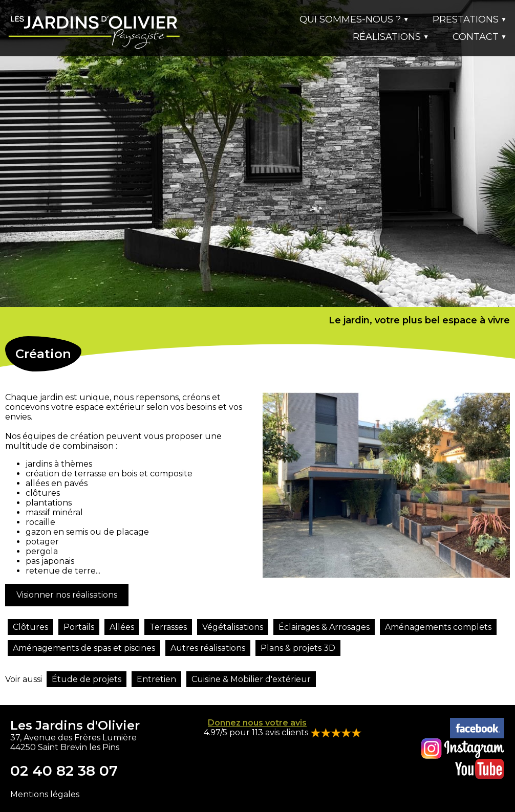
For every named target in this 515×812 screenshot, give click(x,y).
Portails (79, 627)
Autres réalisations (208, 648)
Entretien (156, 679)
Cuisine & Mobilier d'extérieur (251, 679)
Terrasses (168, 627)
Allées (122, 627)
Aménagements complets (438, 627)
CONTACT (480, 37)
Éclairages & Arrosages (324, 627)
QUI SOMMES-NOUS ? (354, 19)
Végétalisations (233, 627)
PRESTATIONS (470, 19)
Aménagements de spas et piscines (84, 648)
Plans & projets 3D (298, 648)
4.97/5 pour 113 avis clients (257, 732)
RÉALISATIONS (391, 37)
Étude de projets (87, 679)
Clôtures (30, 627)
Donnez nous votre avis (257, 723)
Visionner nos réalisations (67, 595)
